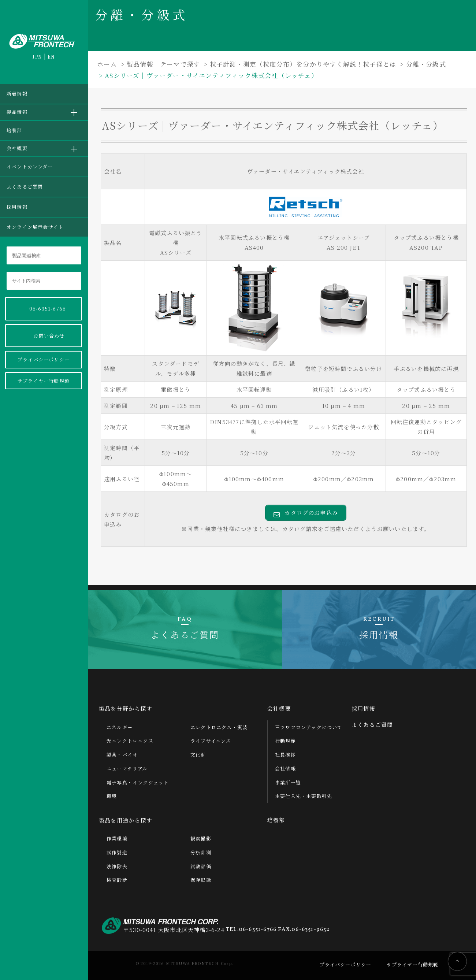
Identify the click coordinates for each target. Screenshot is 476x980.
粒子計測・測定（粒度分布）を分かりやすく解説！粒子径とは (303, 64)
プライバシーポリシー (44, 359)
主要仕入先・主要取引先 (304, 796)
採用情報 (17, 207)
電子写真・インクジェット (138, 782)
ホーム (107, 64)
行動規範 (285, 741)
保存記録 (201, 880)
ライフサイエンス (211, 741)
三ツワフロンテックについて (309, 727)
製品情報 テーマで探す (163, 64)
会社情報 (285, 769)
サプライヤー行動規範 (44, 381)
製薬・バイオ (122, 755)
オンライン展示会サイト (35, 227)
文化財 (198, 755)
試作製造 (117, 852)
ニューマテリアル (127, 769)
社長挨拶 (285, 755)
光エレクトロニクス (130, 741)
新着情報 (17, 94)
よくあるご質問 (25, 187)
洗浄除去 (117, 866)
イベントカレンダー (30, 166)
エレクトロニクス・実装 (219, 727)
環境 (112, 796)
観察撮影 (201, 838)
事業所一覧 (288, 782)
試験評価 (201, 866)
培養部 (14, 130)
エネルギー (120, 727)
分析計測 (201, 852)
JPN (37, 57)
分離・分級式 (426, 64)
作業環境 (117, 838)
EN (51, 57)
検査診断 (117, 880)
